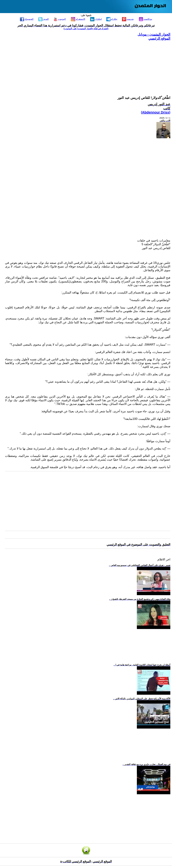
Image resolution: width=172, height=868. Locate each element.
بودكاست (146, 19)
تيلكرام (112, 19)
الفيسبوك (27, 19)
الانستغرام (78, 19)
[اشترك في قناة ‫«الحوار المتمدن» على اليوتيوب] (86, 29)
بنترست (128, 19)
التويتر (44, 19)
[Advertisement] (88, 64)
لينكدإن (96, 19)
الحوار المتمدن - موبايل (154, 34)
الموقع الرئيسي (159, 38)
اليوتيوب (60, 19)
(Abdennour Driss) (156, 112)
